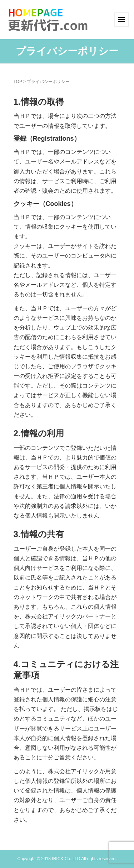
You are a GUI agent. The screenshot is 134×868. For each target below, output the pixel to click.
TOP (18, 82)
